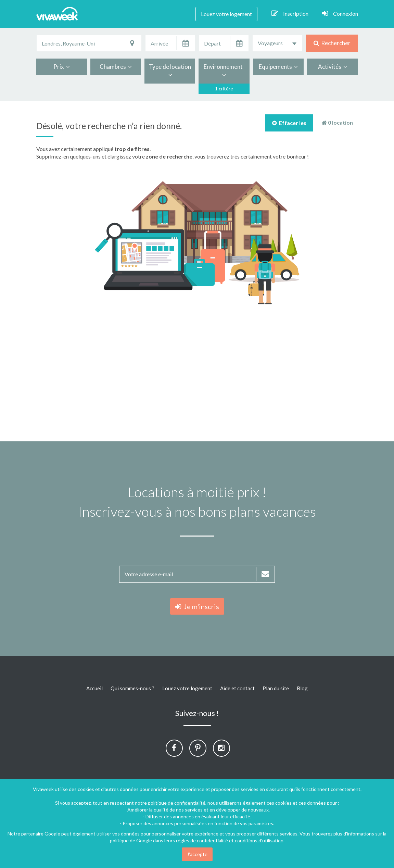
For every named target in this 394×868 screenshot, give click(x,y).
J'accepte (197, 854)
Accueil (94, 688)
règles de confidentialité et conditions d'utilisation (230, 840)
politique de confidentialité (177, 803)
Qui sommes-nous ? (132, 688)
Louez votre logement (226, 14)
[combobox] (277, 43)
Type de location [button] (170, 71)
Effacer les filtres (289, 125)
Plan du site (276, 688)
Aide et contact (237, 688)
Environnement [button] (224, 71)
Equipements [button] (278, 67)
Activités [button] (333, 67)
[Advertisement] (197, 373)
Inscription (290, 13)
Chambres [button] (116, 67)
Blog (302, 688)
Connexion (340, 13)
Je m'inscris (197, 606)
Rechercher (332, 43)
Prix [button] (62, 67)
